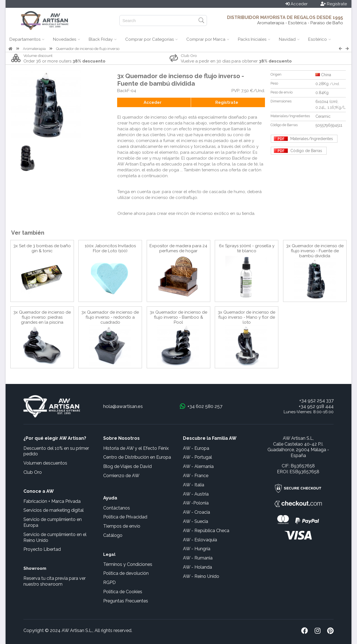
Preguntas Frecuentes (126, 601)
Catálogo (113, 535)
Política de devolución (126, 573)
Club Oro (33, 472)
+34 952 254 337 (316, 400)
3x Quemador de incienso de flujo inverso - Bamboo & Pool (178, 317)
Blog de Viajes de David (127, 466)
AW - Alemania (198, 466)
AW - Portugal (197, 457)
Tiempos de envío (122, 526)
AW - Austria (196, 494)
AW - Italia (194, 485)
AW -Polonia (196, 503)
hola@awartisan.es (123, 406)
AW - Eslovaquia (200, 540)
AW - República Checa (206, 531)
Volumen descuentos (45, 463)
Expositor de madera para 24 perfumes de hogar (178, 248)
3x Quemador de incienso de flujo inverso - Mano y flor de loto (247, 317)
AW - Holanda (197, 567)
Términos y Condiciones (128, 564)
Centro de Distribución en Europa (137, 457)
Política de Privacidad (125, 517)
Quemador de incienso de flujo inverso (88, 49)
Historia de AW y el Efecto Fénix (136, 448)
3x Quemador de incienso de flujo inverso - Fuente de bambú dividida (315, 251)
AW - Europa (196, 448)
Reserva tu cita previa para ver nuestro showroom (55, 581)
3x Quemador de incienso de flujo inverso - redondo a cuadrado (110, 317)
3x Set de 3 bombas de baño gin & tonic (42, 248)
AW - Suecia (196, 521)
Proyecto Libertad (42, 549)
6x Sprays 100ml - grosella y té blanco (247, 248)
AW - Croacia (196, 512)
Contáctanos (117, 508)
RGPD (109, 582)
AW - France (196, 476)
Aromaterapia (34, 49)
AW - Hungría (197, 549)
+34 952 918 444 (316, 406)
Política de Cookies (123, 592)
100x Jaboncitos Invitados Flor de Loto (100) (110, 248)
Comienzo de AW (121, 476)
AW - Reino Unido (201, 576)
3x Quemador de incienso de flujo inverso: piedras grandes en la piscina (42, 317)
